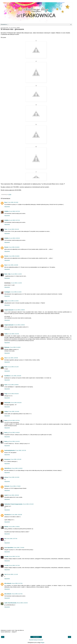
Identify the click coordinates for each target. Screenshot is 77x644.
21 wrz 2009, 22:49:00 (15, 347)
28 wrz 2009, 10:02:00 (22, 603)
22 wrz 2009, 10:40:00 (14, 433)
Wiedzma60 (7, 403)
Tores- (6, 229)
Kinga (6, 394)
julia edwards (8, 583)
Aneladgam (7, 292)
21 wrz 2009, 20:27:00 (14, 211)
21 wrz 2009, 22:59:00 (12, 358)
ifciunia (6, 247)
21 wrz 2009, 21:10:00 (16, 274)
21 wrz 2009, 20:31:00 (13, 229)
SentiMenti (7, 376)
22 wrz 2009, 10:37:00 (14, 420)
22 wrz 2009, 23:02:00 (17, 515)
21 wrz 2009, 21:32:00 (16, 292)
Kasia (6, 301)
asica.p (6, 477)
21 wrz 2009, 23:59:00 (13, 385)
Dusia (6, 367)
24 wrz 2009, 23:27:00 (17, 583)
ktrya (6, 202)
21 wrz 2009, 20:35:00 (14, 238)
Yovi (5, 574)
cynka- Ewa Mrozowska (10, 603)
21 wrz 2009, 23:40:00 (16, 376)
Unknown (7, 486)
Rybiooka (7, 347)
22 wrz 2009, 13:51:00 (16, 459)
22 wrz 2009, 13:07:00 (21, 450)
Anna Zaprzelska (9, 548)
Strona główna (36, 637)
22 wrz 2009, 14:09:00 (17, 468)
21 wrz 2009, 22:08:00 (19, 310)
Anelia (6, 334)
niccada (6, 556)
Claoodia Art (8, 515)
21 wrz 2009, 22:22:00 (13, 334)
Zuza (6, 265)
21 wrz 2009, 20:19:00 (13, 202)
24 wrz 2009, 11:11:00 (12, 574)
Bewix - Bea (7, 274)
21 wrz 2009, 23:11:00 (13, 367)
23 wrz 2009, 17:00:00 (19, 548)
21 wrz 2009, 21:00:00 (13, 265)
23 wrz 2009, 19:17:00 (14, 556)
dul (5, 539)
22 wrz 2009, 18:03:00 (13, 495)
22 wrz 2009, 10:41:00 (14, 441)
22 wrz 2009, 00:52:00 (13, 394)
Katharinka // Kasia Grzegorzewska (13, 504)
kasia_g (6, 420)
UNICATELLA (8, 468)
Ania (6, 358)
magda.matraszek (9, 310)
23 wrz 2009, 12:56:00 (14, 527)
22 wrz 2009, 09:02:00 (16, 403)
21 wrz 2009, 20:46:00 (14, 247)
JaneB (6, 495)
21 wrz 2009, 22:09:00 (19, 325)
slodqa (6, 411)
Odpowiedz (7, 207)
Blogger (42, 642)
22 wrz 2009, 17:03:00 (15, 486)
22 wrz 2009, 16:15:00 (14, 477)
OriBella (6, 211)
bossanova (7, 459)
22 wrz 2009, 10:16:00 (14, 411)
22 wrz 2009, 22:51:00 (28, 504)
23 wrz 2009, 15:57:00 (12, 539)
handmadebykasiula (10, 450)
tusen (6, 385)
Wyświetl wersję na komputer (36, 640)
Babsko (6, 527)
